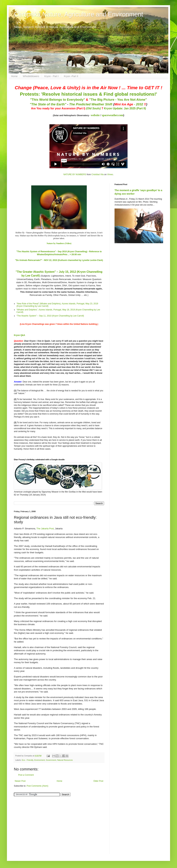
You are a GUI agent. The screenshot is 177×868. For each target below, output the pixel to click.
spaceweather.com (113, 115)
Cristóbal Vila (98, 174)
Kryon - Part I (52, 76)
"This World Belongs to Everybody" (58, 100)
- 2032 (130, 104)
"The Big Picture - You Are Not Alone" (118, 100)
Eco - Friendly (28, 760)
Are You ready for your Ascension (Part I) (58, 108)
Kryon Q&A (20, 335)
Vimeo (110, 174)
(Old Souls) (93, 108)
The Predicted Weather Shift (91, 104)
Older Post (98, 781)
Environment (40, 760)
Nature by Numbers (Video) (59, 243)
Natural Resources (65, 760)
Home (14, 76)
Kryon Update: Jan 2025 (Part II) (125, 108)
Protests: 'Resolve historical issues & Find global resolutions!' (88, 94)
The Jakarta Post (45, 529)
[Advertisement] (36, 823)
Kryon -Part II (71, 76)
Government (51, 760)
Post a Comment (26, 775)
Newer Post (20, 781)
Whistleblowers (31, 76)
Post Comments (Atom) (37, 786)
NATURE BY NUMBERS (75, 174)
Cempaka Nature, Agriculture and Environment (78, 14)
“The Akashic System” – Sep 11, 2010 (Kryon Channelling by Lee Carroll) (50, 316)
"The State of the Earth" (48, 104)
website (95, 115)
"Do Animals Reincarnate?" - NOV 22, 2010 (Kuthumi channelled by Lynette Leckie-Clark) (59, 260)
